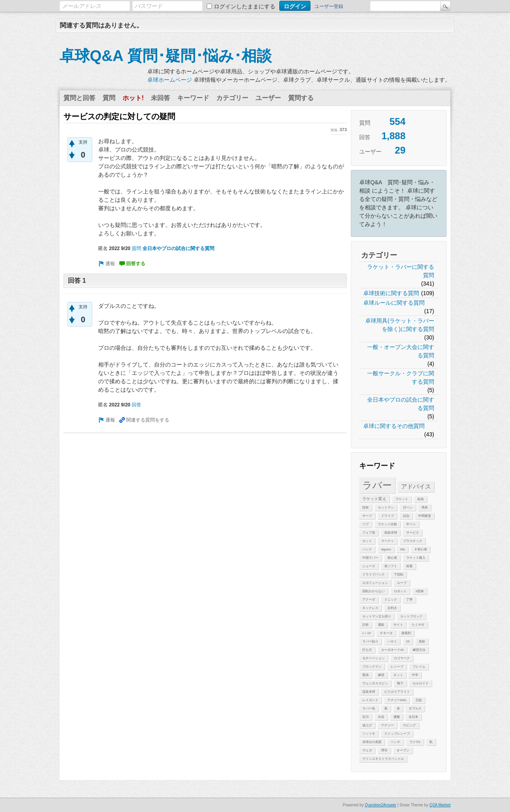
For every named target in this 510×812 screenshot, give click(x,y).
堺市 (384, 750)
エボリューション (375, 583)
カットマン (386, 507)
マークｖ (387, 541)
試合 (406, 516)
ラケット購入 (416, 558)
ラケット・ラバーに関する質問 (401, 271)
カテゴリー (232, 98)
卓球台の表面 (372, 742)
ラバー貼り (370, 642)
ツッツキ (369, 734)
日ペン (408, 507)
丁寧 (409, 600)
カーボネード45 (392, 650)
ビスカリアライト (397, 692)
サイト (398, 625)
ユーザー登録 (329, 6)
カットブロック (411, 616)
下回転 (399, 575)
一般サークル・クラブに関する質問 (401, 377)
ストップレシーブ (397, 734)
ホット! (133, 98)
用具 (425, 507)
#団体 (420, 591)
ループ (402, 583)
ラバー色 (369, 709)
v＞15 (367, 633)
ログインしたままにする (245, 6)
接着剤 (406, 633)
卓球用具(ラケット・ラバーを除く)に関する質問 (400, 325)
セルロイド (421, 683)
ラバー (377, 485)
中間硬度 (425, 516)
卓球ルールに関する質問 (394, 303)
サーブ (367, 516)
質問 (109, 98)
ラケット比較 (387, 524)
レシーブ (397, 667)
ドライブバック (374, 575)
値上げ (367, 725)
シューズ (369, 566)
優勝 (397, 717)
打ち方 (367, 650)
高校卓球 (391, 533)
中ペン (411, 524)
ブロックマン (372, 667)
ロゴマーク (402, 658)
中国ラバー (370, 558)
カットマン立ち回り (377, 616)
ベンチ (395, 742)
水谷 (381, 717)
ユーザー (268, 98)
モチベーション (374, 658)
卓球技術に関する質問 (391, 293)
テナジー (387, 725)
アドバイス (416, 486)
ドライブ (387, 516)
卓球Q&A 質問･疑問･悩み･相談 (166, 56)
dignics (386, 549)
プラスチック (413, 541)
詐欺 (366, 625)
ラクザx (415, 742)
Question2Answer (381, 805)
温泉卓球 (369, 692)
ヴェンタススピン (375, 683)
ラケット (402, 499)
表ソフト (391, 566)
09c (402, 549)
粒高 (421, 499)
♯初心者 (421, 549)
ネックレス (370, 608)
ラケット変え (374, 499)
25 (408, 642)
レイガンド (370, 700)
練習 (381, 675)
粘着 (409, 566)
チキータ (386, 633)
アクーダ (369, 600)
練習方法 (419, 650)
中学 (415, 675)
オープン (403, 750)
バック (367, 549)
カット (367, 541)
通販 (381, 625)
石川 (366, 717)
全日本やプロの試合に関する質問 (401, 404)
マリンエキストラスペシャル (383, 759)
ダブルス (415, 709)
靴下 (400, 683)
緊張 (366, 675)
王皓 (419, 700)
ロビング (409, 725)
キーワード (193, 98)
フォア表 (369, 533)
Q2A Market (440, 805)
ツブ (366, 524)
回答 (136, 405)
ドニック (391, 600)
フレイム (419, 667)
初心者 (392, 558)
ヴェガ (367, 750)
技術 (366, 507)
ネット (398, 675)
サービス (413, 533)
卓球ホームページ (170, 80)
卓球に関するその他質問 (394, 426)
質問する (301, 98)
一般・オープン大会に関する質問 (401, 351)
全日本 (413, 717)
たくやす (418, 625)
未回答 (160, 98)
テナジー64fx (397, 700)
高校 (422, 642)
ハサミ (392, 642)
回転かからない (374, 591)
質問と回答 (79, 98)
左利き (392, 608)
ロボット (400, 591)
